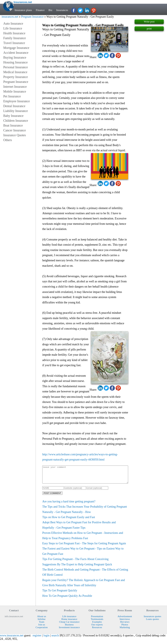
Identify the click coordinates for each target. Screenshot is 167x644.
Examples (97, 625)
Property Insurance (16, 77)
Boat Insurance (13, 125)
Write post (149, 22)
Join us (42, 628)
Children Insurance (16, 121)
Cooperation (42, 631)
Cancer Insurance (14, 130)
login (46, 639)
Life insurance (69, 620)
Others (8, 140)
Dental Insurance (14, 106)
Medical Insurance (15, 72)
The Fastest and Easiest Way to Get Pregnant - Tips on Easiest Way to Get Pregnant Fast (83, 555)
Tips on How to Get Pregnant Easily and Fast (69, 521)
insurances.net (10, 17)
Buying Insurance (15, 57)
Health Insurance (14, 33)
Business (69, 628)
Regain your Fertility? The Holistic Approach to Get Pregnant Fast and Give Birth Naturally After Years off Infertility (84, 586)
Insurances (62, 10)
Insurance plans (23, 10)
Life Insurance (13, 28)
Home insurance (69, 622)
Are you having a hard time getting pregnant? (69, 505)
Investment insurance (69, 631)
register (37, 639)
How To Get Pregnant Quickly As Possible (67, 599)
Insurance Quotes (14, 135)
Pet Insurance (12, 96)
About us (42, 620)
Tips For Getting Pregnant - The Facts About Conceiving (75, 562)
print (149, 29)
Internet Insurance (15, 87)
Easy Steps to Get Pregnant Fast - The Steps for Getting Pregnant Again (84, 547)
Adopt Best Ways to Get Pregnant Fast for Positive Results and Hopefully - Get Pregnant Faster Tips (79, 528)
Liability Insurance (16, 111)
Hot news (125, 625)
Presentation (97, 620)
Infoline (42, 622)
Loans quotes (152, 622)
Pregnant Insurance (32, 17)
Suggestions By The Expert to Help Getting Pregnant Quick (77, 568)
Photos (125, 628)
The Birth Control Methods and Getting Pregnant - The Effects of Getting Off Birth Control (85, 576)
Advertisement (125, 620)
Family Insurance (14, 38)
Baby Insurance (13, 116)
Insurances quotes (152, 620)
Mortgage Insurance (16, 48)
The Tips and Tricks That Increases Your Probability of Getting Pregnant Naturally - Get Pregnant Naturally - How (85, 513)
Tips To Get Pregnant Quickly (60, 594)
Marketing (125, 631)
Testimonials (97, 622)
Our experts (97, 628)
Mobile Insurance (15, 91)
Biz (50, 10)
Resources (97, 631)
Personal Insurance (16, 67)
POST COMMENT (52, 497)
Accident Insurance (16, 53)
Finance (40, 10)
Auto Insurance (13, 23)
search (55, 639)
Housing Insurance (15, 62)
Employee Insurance (17, 101)
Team (42, 625)
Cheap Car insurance (69, 625)
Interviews (125, 622)
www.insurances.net (12, 639)
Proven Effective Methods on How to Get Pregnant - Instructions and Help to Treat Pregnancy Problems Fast (83, 539)
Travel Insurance (14, 43)
